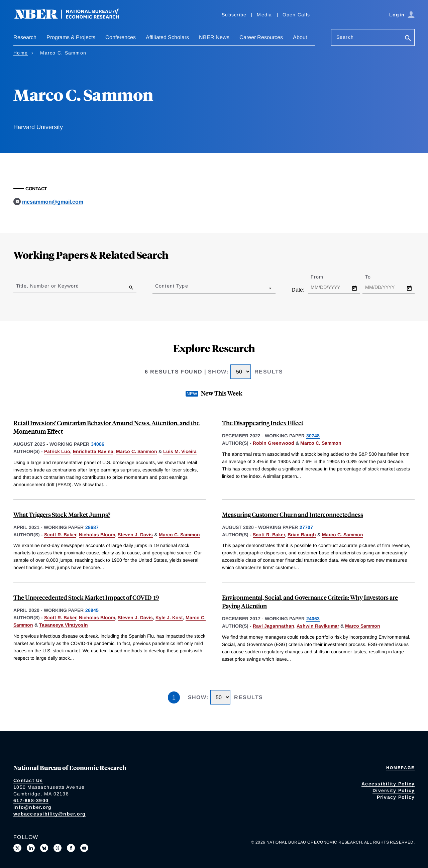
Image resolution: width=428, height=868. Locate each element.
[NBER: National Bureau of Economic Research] (72, 18)
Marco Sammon (363, 626)
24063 (313, 619)
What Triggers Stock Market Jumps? (62, 514)
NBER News (214, 37)
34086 (98, 444)
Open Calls (296, 15)
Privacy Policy (396, 797)
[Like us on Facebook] (71, 848)
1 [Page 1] (174, 697)
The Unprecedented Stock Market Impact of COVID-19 (86, 597)
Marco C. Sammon (137, 451)
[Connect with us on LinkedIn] (31, 848)
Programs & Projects (71, 37)
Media (264, 15)
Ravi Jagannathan (274, 626)
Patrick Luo (57, 451)
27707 (306, 527)
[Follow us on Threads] (58, 848)
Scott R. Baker (60, 535)
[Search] (408, 39)
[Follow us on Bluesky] (44, 848)
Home (21, 53)
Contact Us (28, 780)
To (374, 277)
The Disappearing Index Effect (263, 423)
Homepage (400, 768)
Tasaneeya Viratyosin (64, 625)
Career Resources (261, 37)
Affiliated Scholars (167, 37)
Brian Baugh (302, 535)
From (323, 277)
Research (25, 37)
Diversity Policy (394, 790)
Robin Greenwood (274, 443)
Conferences (121, 37)
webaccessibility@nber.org (49, 814)
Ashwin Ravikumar (318, 626)
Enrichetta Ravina (93, 451)
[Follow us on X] (17, 848)
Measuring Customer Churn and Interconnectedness (293, 514)
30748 (313, 436)
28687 (92, 527)
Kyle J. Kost (169, 618)
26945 (92, 610)
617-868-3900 (31, 800)
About (300, 37)
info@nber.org (32, 807)
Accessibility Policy (388, 784)
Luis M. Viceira (180, 451)
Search (345, 37)
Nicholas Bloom (97, 535)
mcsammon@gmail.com (53, 202)
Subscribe (234, 15)
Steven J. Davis (135, 535)
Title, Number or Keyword (47, 286)
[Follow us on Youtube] (84, 848)
